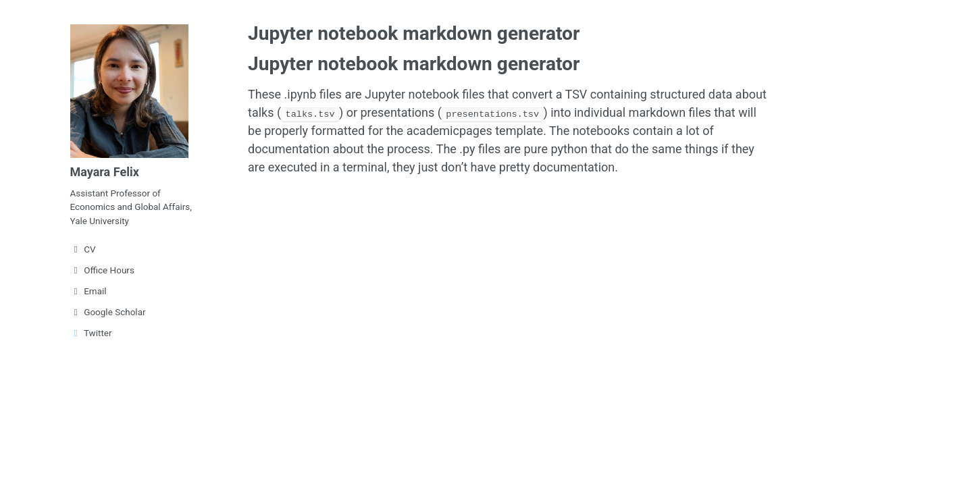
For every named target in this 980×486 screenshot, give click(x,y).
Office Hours (102, 270)
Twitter (91, 333)
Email (88, 291)
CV (83, 249)
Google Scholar (108, 312)
